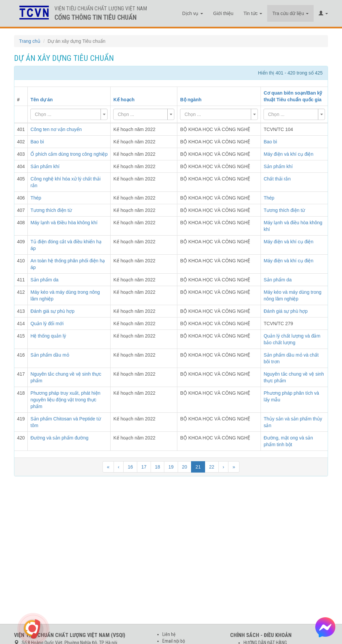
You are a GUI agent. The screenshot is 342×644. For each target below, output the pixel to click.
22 (212, 467)
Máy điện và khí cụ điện (288, 154)
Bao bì (270, 142)
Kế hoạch (124, 100)
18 (158, 467)
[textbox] (67, 114)
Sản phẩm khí (278, 166)
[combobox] (69, 114)
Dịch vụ (193, 13)
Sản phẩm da (278, 280)
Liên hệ (169, 634)
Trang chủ (30, 41)
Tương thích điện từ (284, 210)
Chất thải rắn (277, 179)
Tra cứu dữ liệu (290, 13)
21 (198, 467)
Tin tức (253, 13)
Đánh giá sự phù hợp (286, 311)
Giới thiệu (223, 13)
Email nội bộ (174, 641)
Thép (269, 198)
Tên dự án (42, 100)
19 (171, 467)
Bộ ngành (191, 100)
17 (144, 467)
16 (130, 467)
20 (185, 467)
